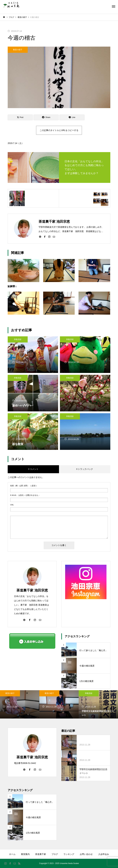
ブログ (55, 854)
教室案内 (25, 854)
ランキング (69, 854)
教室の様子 (18, 50)
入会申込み (104, 854)
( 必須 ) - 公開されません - (25, 495)
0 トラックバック (85, 469)
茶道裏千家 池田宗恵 (32, 590)
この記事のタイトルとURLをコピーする (59, 130)
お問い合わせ (86, 854)
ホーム (12, 854)
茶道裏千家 (41, 854)
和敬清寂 (18, 339)
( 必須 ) (23, 486)
